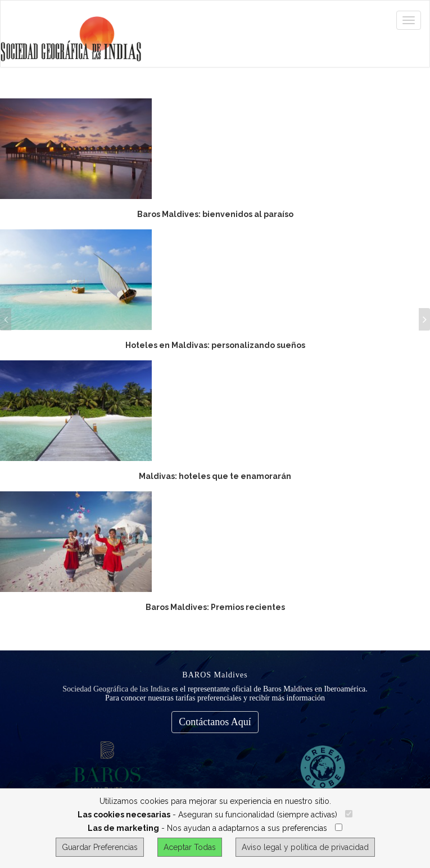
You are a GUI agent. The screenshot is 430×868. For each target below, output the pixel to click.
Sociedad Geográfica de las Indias (116, 689)
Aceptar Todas (190, 847)
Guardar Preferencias (100, 847)
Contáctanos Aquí (215, 722)
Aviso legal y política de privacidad (305, 847)
